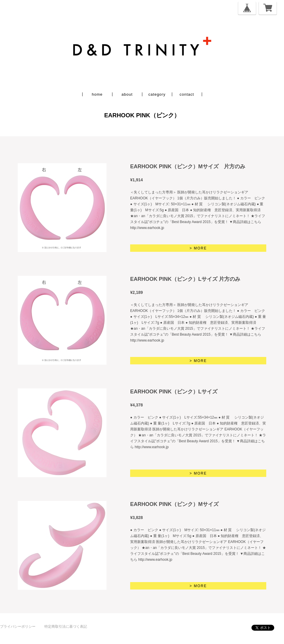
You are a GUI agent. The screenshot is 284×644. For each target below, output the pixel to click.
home (97, 94)
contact (187, 94)
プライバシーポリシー (18, 627)
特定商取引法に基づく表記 (66, 627)
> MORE (198, 248)
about (127, 94)
